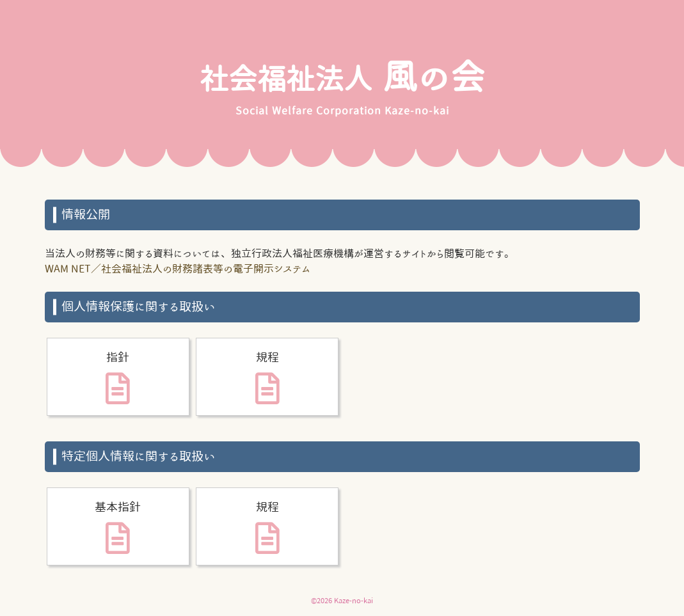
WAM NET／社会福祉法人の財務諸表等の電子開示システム (178, 269)
